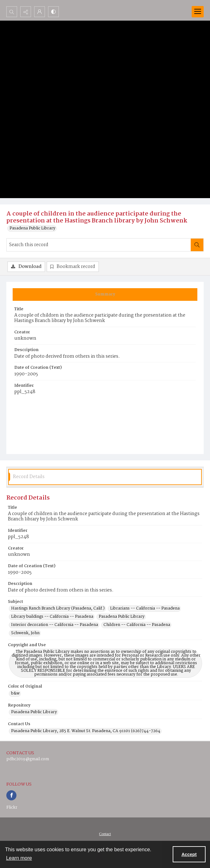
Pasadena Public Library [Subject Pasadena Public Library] (122, 617)
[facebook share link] (11, 795)
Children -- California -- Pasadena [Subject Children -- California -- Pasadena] (137, 625)
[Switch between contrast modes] (53, 12)
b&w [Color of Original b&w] (15, 694)
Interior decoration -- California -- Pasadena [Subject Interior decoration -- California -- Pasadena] (55, 625)
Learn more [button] (19, 858)
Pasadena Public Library (32, 228)
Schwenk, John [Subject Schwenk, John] (25, 633)
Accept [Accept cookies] (189, 854)
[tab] (105, 294)
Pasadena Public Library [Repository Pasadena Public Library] (34, 712)
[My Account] (40, 12)
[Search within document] (197, 245)
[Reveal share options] (26, 12)
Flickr (12, 807)
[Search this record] (99, 245)
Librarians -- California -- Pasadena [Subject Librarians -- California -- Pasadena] (145, 609)
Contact (105, 834)
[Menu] (198, 12)
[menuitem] (105, 834)
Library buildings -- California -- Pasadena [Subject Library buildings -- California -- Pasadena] (52, 617)
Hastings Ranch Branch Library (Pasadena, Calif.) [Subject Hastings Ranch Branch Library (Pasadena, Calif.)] (58, 609)
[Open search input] (12, 12)
